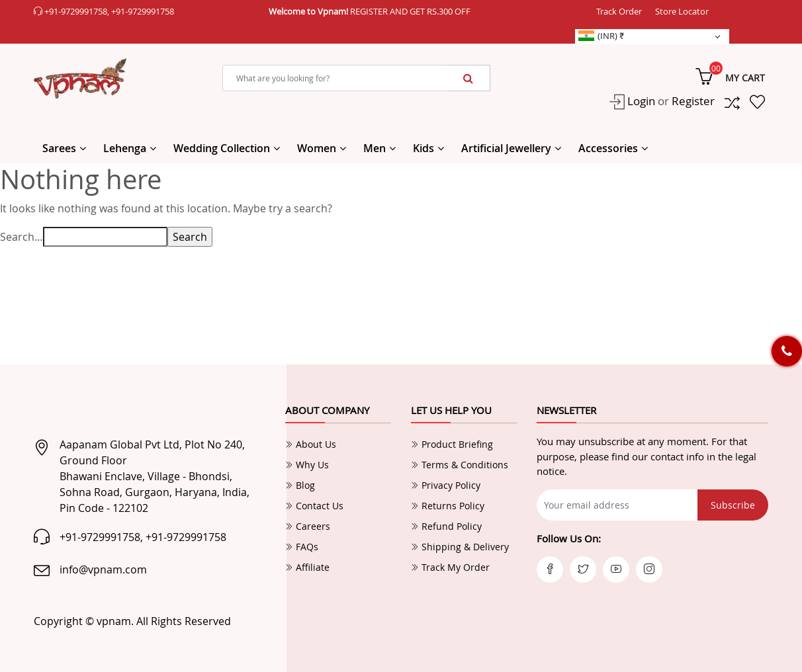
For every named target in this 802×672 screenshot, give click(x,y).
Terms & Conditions (460, 465)
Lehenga (125, 148)
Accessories (608, 148)
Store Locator (682, 11)
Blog (300, 485)
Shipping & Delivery (460, 547)
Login (640, 101)
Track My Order (450, 567)
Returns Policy (448, 506)
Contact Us (314, 506)
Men (375, 148)
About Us (311, 444)
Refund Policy (446, 526)
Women (317, 148)
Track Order (619, 11)
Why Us (307, 465)
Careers (308, 526)
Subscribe (733, 505)
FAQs (302, 547)
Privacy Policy (446, 485)
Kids (423, 148)
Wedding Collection (222, 148)
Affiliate (307, 567)
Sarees (59, 148)
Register (693, 101)
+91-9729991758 (76, 11)
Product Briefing (452, 444)
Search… (22, 237)
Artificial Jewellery (506, 148)
